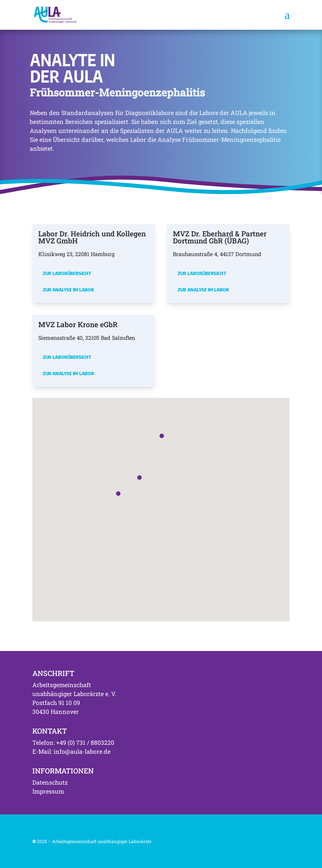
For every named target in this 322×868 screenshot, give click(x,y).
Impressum (48, 791)
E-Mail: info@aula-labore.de (71, 751)
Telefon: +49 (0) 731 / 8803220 (73, 742)
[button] (118, 494)
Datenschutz (50, 782)
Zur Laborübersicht (67, 273)
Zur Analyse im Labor (68, 290)
